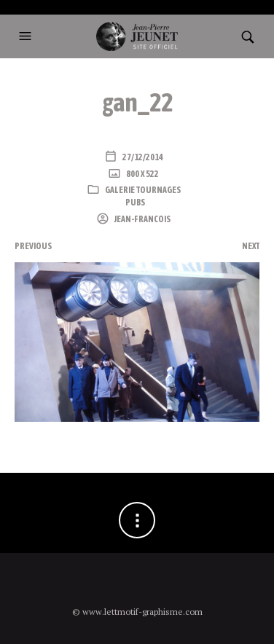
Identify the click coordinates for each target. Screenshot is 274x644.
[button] (27, 36)
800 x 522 (142, 174)
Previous (33, 246)
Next (251, 246)
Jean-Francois (142, 219)
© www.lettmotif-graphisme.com (137, 612)
